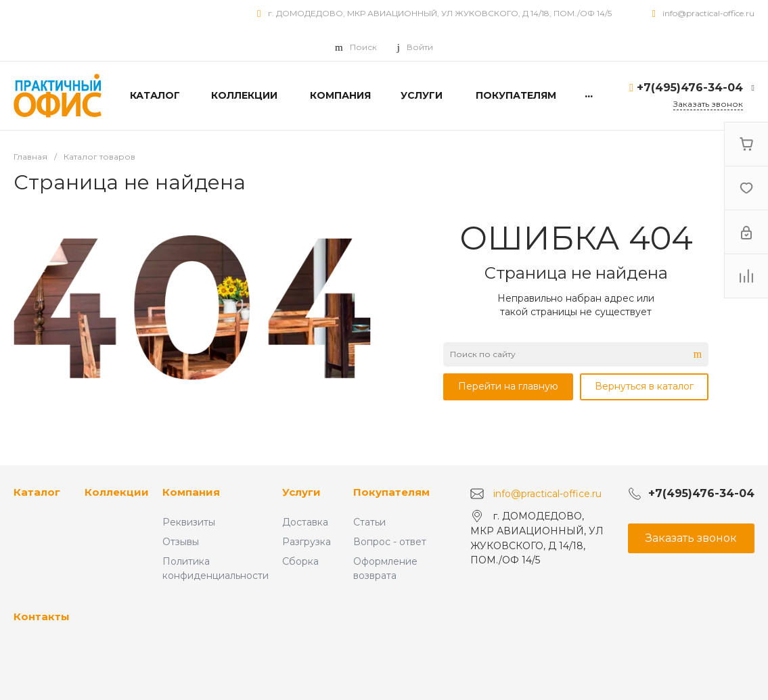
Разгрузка (307, 542)
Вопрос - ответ (390, 542)
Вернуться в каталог (644, 386)
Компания (191, 492)
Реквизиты (189, 522)
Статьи (369, 522)
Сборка (300, 561)
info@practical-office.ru (708, 13)
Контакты (42, 616)
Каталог (37, 492)
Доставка (305, 522)
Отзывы (181, 542)
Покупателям (391, 492)
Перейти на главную (508, 386)
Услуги (301, 492)
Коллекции (117, 492)
